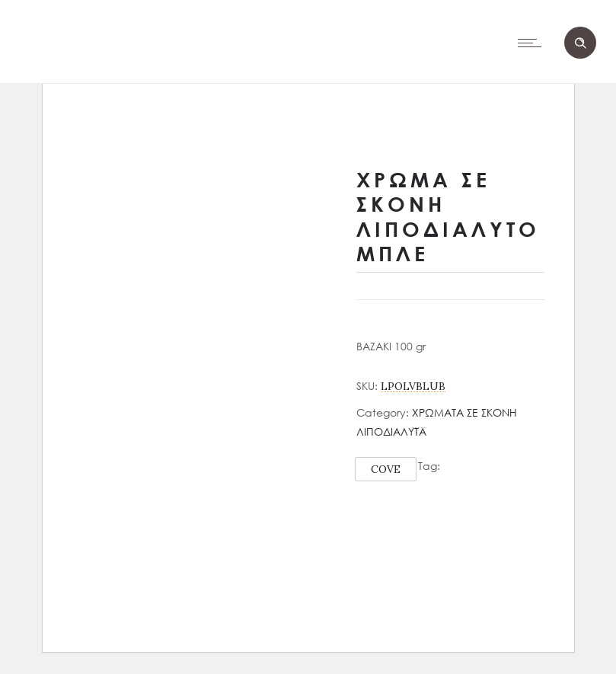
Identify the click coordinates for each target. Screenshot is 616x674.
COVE (386, 469)
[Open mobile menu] (533, 43)
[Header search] (580, 43)
